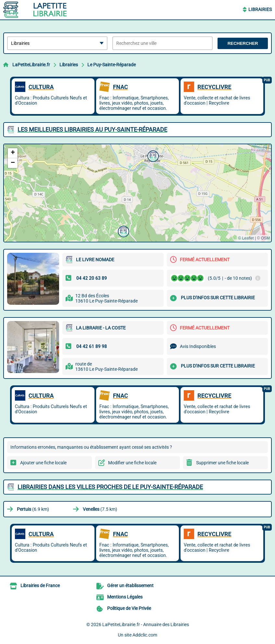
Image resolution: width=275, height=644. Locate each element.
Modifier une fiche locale (132, 463)
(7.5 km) (100, 509)
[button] (152, 155)
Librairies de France (40, 586)
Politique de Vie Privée (129, 608)
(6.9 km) (33, 509)
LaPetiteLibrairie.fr (31, 65)
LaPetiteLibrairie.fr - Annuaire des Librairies (146, 625)
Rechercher (243, 43)
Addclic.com (145, 635)
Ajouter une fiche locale (43, 463)
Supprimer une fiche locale (222, 463)
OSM (265, 238)
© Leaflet (246, 238)
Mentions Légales (125, 597)
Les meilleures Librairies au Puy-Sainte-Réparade (92, 129)
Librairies (260, 9)
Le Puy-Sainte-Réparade (112, 65)
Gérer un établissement (130, 586)
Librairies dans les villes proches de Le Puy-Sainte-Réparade (110, 487)
